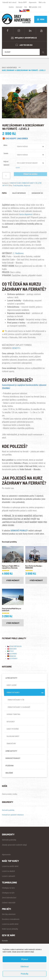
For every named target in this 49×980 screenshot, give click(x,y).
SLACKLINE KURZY (13, 736)
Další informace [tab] (19, 193)
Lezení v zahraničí (8, 876)
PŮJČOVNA (10, 766)
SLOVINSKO (13, 654)
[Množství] (6, 176)
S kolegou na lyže (8, 893)
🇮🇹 (8, 651)
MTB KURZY (11, 722)
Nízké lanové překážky (10, 929)
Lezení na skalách (8, 871)
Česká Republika (18, 186)
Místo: (5, 145)
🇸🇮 (8, 654)
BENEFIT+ (16, 348)
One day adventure (9, 914)
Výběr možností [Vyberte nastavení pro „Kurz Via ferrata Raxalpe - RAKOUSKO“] (36, 580)
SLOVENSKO (13, 659)
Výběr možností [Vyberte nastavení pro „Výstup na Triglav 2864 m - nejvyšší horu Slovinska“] (13, 580)
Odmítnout (24, 967)
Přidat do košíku (30, 174)
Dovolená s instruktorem (11, 919)
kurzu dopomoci (26, 214)
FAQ (26, 7)
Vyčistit (18, 168)
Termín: (6, 153)
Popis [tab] (4, 193)
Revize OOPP (23, 2)
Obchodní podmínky (8, 810)
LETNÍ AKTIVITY (11, 678)
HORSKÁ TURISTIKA (13, 714)
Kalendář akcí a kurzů (9, 2)
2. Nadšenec (18, 253)
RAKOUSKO (13, 649)
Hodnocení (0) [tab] (37, 193)
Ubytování (19, 7)
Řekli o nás (42, 2)
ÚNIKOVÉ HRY (11, 744)
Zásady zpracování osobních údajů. (23, 952)
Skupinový (27, 186)
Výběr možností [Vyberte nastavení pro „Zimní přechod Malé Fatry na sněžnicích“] (13, 623)
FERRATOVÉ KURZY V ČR (29, 183)
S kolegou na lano (8, 888)
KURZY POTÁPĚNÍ (13, 729)
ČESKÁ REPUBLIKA (16, 646)
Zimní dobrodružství (9, 898)
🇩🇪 (8, 656)
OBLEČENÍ (9, 773)
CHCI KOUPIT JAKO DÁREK (17, 138)
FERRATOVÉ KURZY (15, 183)
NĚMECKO (13, 656)
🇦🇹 (8, 649)
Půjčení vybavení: (6, 163)
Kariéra (11, 7)
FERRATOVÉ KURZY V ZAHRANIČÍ (19, 707)
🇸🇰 (8, 659)
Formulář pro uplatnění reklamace (13, 815)
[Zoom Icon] (24, 101)
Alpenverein (33, 2)
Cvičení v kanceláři (9, 903)
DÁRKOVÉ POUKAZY (19, 531)
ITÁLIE (12, 651)
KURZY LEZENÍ (11, 685)
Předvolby (24, 974)
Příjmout (25, 959)
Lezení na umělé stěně (10, 866)
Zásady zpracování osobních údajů (14, 845)
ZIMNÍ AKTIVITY (11, 751)
